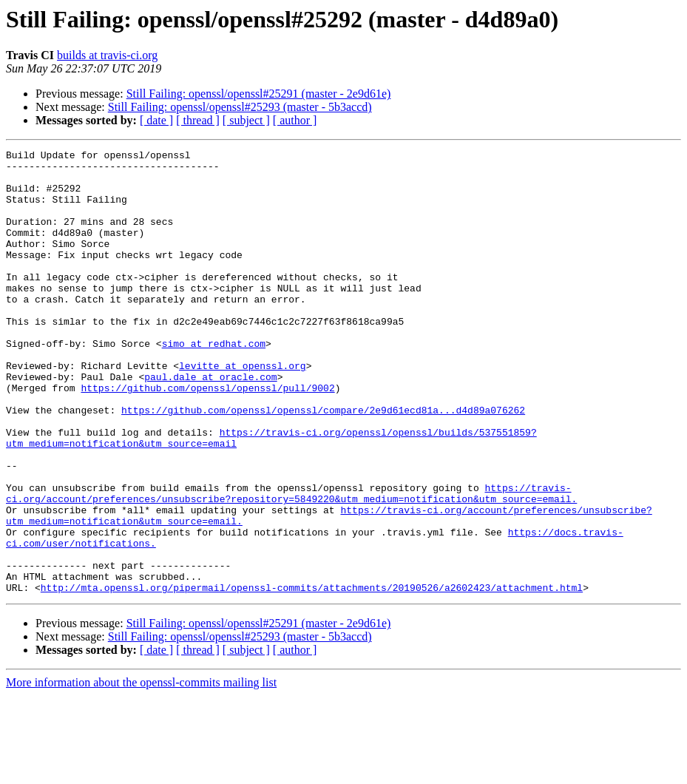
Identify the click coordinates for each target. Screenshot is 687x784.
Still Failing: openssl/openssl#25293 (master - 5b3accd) (240, 107)
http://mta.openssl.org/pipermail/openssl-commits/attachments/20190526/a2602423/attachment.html (312, 676)
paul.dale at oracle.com (210, 423)
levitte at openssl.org (243, 410)
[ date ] (156, 120)
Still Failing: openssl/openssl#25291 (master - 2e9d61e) (259, 94)
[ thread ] (198, 120)
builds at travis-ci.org (107, 55)
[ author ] (295, 120)
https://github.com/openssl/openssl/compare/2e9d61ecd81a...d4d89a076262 (323, 463)
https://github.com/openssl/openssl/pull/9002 (207, 436)
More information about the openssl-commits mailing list (141, 771)
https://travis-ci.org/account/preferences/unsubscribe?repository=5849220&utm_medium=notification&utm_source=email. (291, 563)
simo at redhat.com (214, 383)
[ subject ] (246, 120)
